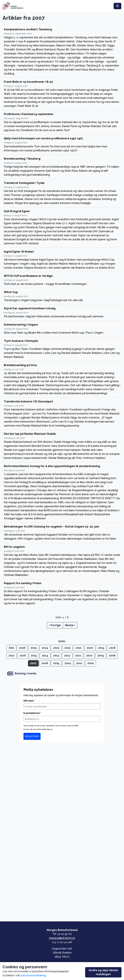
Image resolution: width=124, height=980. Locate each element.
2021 (79, 648)
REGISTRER (32, 736)
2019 (101, 648)
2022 (67, 648)
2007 (33, 663)
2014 (45, 656)
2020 (90, 648)
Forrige (55, 625)
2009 (101, 656)
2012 (67, 656)
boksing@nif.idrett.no (62, 938)
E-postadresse (32, 713)
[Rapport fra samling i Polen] (62, 593)
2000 (91, 663)
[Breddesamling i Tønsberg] (62, 167)
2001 (79, 663)
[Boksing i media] (62, 674)
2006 (45, 663)
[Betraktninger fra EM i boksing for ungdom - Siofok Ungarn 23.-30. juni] (62, 533)
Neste (70, 625)
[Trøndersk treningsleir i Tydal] (62, 193)
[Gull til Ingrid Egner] (62, 228)
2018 (112, 648)
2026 (22, 648)
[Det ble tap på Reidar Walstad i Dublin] (62, 446)
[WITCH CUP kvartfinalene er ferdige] (62, 280)
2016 (23, 656)
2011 (78, 656)
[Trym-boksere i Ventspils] (62, 349)
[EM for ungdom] (62, 561)
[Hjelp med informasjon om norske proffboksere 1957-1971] (62, 145)
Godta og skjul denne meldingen (103, 972)
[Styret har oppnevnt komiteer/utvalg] (62, 313)
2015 (34, 656)
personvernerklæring (33, 975)
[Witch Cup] (62, 296)
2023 (56, 648)
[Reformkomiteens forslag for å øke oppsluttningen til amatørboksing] (62, 492)
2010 (89, 656)
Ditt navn (29, 701)
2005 (56, 663)
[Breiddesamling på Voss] (62, 379)
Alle (11, 648)
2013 (56, 656)
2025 (34, 648)
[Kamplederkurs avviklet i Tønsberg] (62, 52)
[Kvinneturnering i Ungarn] (62, 329)
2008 (112, 656)
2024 (45, 648)
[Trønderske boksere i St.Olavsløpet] (62, 414)
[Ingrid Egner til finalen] (62, 260)
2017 (12, 656)
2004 (68, 663)
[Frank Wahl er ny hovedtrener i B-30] (62, 94)
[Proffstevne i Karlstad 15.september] (62, 122)
